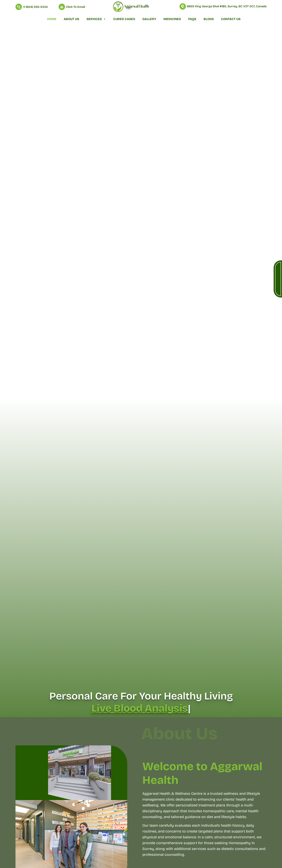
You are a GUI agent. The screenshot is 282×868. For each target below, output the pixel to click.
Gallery (149, 19)
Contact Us (231, 19)
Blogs (209, 19)
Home (52, 19)
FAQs (192, 19)
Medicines (172, 19)
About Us (71, 19)
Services (96, 19)
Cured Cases (124, 19)
